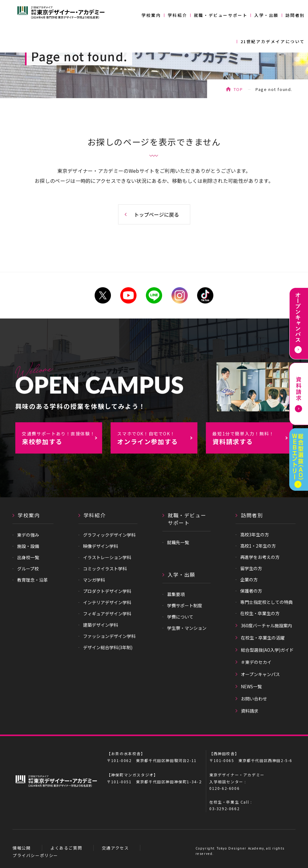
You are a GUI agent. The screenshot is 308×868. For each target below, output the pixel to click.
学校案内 (151, 15)
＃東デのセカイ (256, 662)
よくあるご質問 (66, 848)
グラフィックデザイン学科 (109, 535)
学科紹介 (177, 15)
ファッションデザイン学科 (109, 636)
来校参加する (62, 438)
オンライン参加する (157, 438)
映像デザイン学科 (101, 546)
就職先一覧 (178, 542)
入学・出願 (266, 15)
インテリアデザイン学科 (107, 602)
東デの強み (28, 535)
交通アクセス (115, 848)
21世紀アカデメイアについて (273, 41)
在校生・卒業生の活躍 (263, 638)
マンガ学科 (94, 580)
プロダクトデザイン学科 (107, 591)
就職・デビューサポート (221, 15)
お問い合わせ (254, 699)
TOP (238, 89)
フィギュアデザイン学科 (107, 614)
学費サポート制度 (185, 605)
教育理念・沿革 (32, 580)
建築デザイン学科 (101, 625)
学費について (180, 617)
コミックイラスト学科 (105, 569)
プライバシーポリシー (35, 855)
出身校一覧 (28, 557)
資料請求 (250, 711)
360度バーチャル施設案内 (266, 625)
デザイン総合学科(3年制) (108, 647)
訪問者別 (295, 15)
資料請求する (252, 438)
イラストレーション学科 (107, 557)
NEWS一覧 (251, 686)
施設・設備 (28, 546)
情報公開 (22, 848)
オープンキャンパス (260, 674)
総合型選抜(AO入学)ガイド (267, 650)
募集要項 (176, 594)
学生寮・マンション (187, 628)
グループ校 (28, 569)
